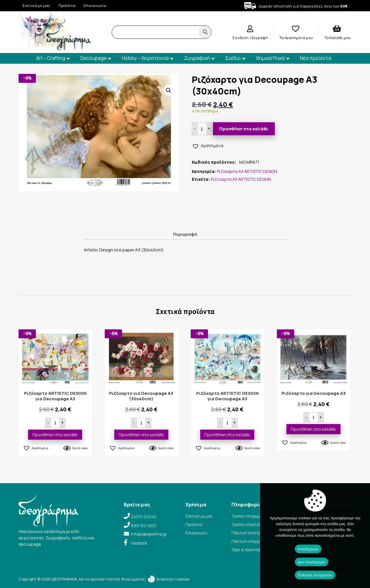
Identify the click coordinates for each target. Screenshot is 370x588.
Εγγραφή (260, 38)
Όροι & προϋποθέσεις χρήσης (258, 550)
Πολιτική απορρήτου (250, 541)
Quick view (80, 448)
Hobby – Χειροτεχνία (145, 58)
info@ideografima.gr (149, 534)
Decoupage (93, 58)
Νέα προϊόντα (316, 58)
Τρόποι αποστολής (248, 524)
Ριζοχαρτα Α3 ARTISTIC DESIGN (247, 171)
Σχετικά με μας (36, 6)
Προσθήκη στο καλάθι (244, 129)
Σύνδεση (241, 38)
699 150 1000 (144, 526)
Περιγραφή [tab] (185, 234)
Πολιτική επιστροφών (251, 533)
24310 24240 (144, 517)
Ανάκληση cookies (168, 579)
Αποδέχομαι (308, 549)
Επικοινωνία (95, 6)
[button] (169, 90)
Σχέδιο (233, 58)
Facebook (139, 543)
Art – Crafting (51, 58)
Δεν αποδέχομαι (312, 562)
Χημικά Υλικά (270, 58)
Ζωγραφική (197, 58)
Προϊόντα (67, 6)
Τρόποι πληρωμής (248, 516)
